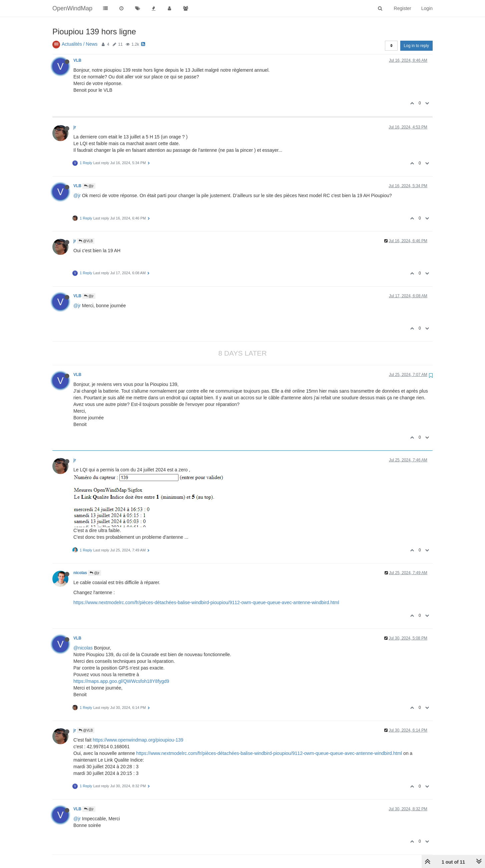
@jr (89, 186)
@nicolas (83, 648)
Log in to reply (416, 46)
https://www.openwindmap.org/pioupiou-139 (138, 740)
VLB (77, 60)
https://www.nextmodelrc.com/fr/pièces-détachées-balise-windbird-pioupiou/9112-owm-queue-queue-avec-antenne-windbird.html (206, 602)
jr (75, 127)
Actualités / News (80, 44)
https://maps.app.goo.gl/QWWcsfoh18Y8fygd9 (121, 681)
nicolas (80, 573)
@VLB (86, 241)
